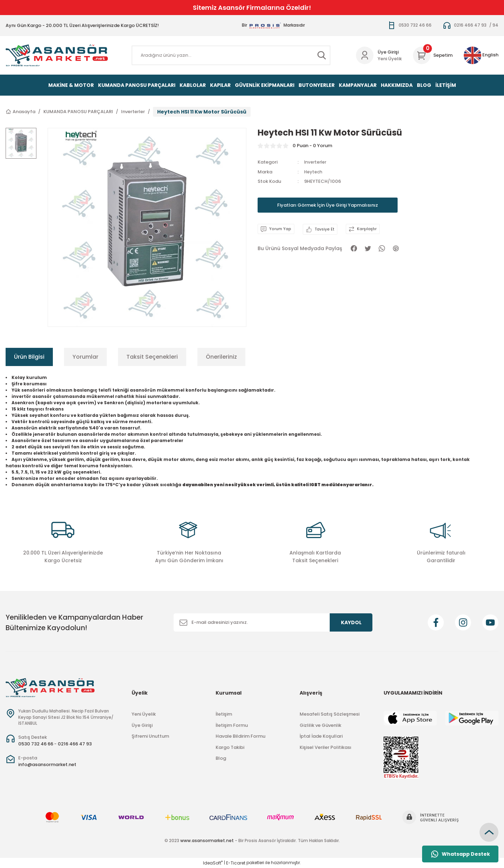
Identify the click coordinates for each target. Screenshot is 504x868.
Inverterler (316, 162)
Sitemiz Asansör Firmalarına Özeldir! (252, 8)
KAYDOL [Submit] (351, 622)
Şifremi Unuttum (150, 736)
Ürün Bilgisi (29, 357)
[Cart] (433, 55)
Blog (221, 758)
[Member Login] (365, 55)
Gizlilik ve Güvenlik (320, 725)
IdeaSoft (213, 863)
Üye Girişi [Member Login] (388, 52)
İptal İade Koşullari (321, 736)
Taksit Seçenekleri (152, 357)
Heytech (314, 172)
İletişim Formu (232, 725)
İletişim (224, 714)
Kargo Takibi (230, 747)
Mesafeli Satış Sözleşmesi (330, 714)
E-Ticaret (236, 863)
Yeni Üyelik (390, 59)
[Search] (231, 55)
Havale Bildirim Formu (240, 736)
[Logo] (57, 55)
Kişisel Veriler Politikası (325, 747)
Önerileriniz (221, 357)
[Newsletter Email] (273, 622)
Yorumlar (85, 357)
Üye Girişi (142, 725)
